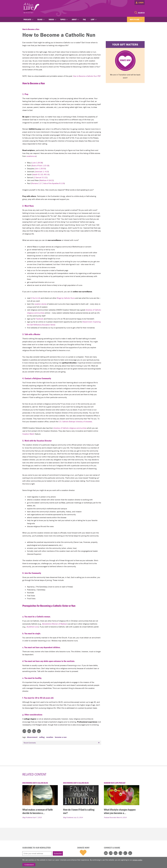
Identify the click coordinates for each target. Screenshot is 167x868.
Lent (93, 19)
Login (141, 3)
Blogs (40, 19)
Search (141, 13)
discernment (32, 737)
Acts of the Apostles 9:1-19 (54, 183)
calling (42, 737)
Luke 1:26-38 (37, 163)
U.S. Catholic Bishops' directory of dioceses (75, 422)
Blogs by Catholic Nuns (66, 298)
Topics (63, 19)
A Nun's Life (36, 298)
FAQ (84, 19)
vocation (50, 737)
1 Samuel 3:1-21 (40, 177)
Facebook (40, 319)
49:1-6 (46, 174)
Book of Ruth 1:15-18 (40, 165)
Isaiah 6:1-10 (38, 174)
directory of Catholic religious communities (70, 428)
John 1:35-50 (40, 169)
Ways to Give (135, 19)
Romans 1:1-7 (37, 183)
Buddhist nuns (32, 627)
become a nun (61, 737)
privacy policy (137, 860)
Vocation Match (28, 434)
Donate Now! (83, 848)
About (74, 19)
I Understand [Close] (29, 865)
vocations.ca (31, 156)
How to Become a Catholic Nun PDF (87, 76)
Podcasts (27, 19)
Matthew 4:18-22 (47, 180)
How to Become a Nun (31, 29)
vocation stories (40, 304)
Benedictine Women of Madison (55, 624)
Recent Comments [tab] (62, 743)
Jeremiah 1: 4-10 (42, 172)
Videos (51, 19)
